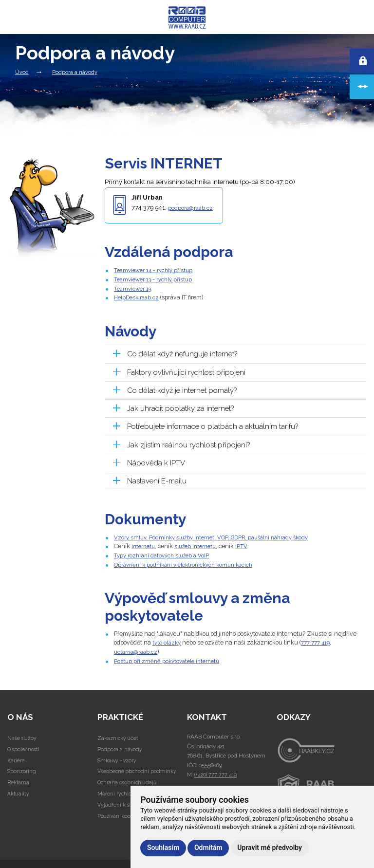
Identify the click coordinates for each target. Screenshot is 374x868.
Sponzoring (22, 769)
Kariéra (16, 758)
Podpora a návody (75, 72)
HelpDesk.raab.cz (138, 297)
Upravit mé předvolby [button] (270, 848)
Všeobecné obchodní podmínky (138, 769)
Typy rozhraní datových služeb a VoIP (165, 554)
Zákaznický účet (119, 736)
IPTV (248, 545)
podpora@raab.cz (194, 208)
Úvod (22, 72)
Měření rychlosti (118, 792)
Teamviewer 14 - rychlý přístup (156, 270)
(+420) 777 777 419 (216, 773)
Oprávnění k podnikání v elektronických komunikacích (189, 563)
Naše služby (23, 736)
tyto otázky (168, 641)
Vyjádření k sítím (119, 803)
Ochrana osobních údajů (129, 780)
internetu (144, 545)
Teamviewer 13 (134, 288)
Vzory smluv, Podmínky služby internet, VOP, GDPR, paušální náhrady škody (218, 536)
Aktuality (19, 792)
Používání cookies (120, 813)
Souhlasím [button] (163, 848)
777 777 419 (319, 641)
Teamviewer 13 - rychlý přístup (156, 279)
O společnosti (25, 747)
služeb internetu (199, 545)
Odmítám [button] (208, 848)
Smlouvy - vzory (118, 758)
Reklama (18, 780)
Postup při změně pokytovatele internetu (170, 659)
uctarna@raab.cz (137, 650)
